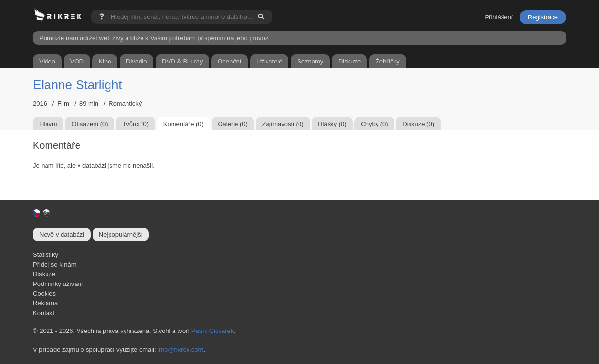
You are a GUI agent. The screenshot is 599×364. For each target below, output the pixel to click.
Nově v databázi (62, 234)
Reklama (45, 303)
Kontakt (44, 313)
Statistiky (46, 255)
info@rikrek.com (180, 350)
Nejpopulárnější (121, 234)
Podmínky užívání (58, 284)
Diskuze (44, 274)
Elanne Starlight (78, 85)
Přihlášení (499, 17)
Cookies (44, 293)
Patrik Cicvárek (213, 331)
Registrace (543, 17)
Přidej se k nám (55, 264)
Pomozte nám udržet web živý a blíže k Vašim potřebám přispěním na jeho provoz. (155, 38)
